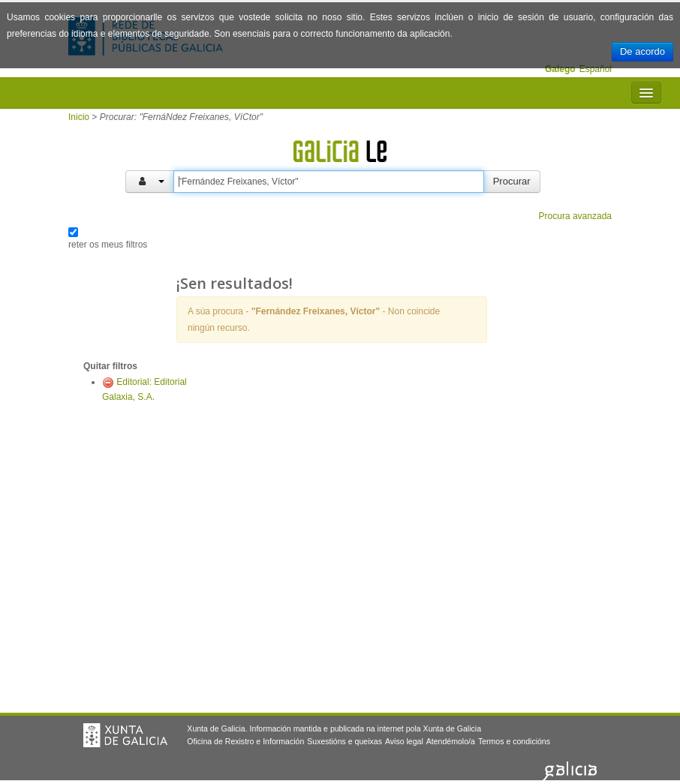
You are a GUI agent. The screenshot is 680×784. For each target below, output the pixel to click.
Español (596, 69)
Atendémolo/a (451, 741)
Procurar (512, 181)
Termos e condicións (514, 741)
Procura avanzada (575, 216)
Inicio (79, 117)
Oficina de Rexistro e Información (245, 741)
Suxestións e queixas (345, 741)
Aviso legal (404, 741)
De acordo (642, 51)
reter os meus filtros (108, 245)
